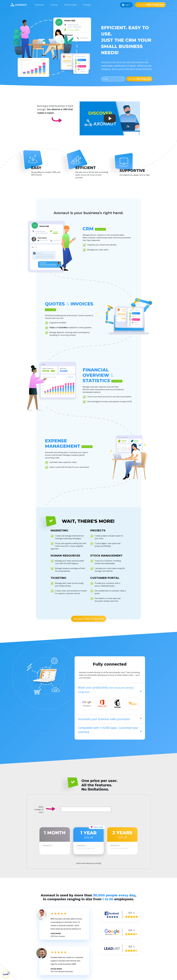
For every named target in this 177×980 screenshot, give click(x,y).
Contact (87, 5)
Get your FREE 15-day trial (89, 619)
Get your (150, 5)
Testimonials (70, 5)
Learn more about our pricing (89, 863)
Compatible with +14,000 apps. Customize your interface (110, 730)
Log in (126, 5)
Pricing (54, 5)
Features (39, 5)
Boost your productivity (110, 689)
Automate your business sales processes (110, 719)
